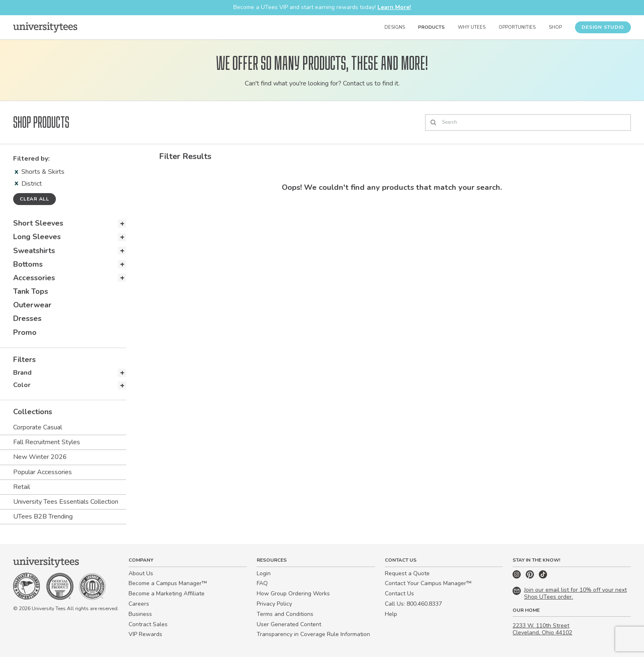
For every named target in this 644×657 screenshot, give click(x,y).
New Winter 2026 (40, 457)
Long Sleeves (37, 237)
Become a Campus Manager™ (168, 583)
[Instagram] (517, 577)
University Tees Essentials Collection (66, 502)
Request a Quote (407, 573)
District (28, 184)
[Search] (528, 122)
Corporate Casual (38, 427)
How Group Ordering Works (293, 594)
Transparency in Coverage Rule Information (313, 634)
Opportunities (517, 27)
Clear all (34, 199)
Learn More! (394, 7)
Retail (22, 487)
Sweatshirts (34, 251)
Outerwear (32, 305)
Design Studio (603, 27)
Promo (25, 332)
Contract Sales (148, 624)
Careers (139, 604)
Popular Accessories (43, 472)
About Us (141, 573)
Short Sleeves (38, 223)
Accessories (34, 278)
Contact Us (399, 594)
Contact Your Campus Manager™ (428, 583)
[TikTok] (543, 577)
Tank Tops (31, 291)
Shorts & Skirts (40, 172)
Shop (555, 27)
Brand (22, 373)
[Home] (45, 27)
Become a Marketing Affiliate (167, 594)
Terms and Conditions (285, 614)
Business (140, 614)
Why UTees (472, 27)
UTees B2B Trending (43, 516)
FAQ (262, 583)
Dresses (27, 318)
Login (264, 573)
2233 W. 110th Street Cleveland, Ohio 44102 (542, 629)
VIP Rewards (145, 634)
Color (22, 385)
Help (391, 614)
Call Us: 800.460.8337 (413, 604)
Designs (395, 27)
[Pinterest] (531, 577)
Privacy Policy (274, 604)
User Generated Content (289, 624)
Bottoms (28, 264)
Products (431, 27)
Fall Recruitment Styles (47, 442)
